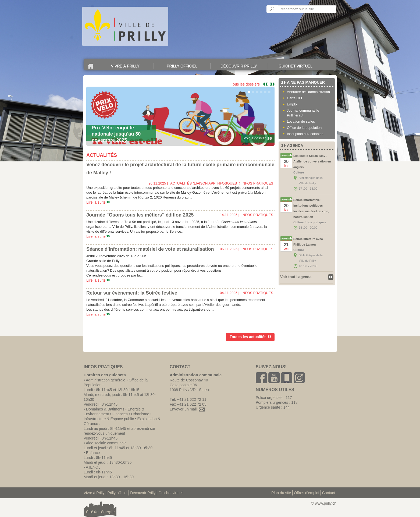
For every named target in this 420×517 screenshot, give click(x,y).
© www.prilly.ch (324, 503)
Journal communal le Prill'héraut (303, 113)
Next (272, 84)
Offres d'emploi (306, 493)
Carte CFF (295, 98)
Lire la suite (98, 202)
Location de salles (301, 121)
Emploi (292, 104)
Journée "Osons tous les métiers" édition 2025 (140, 215)
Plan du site (281, 493)
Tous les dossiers (245, 84)
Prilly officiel (182, 66)
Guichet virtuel (296, 66)
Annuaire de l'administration (308, 92)
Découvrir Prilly (239, 66)
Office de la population (304, 128)
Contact (329, 493)
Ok (272, 9)
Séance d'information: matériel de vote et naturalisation (150, 249)
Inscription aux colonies (305, 134)
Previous (266, 84)
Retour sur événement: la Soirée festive (132, 293)
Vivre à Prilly (125, 66)
